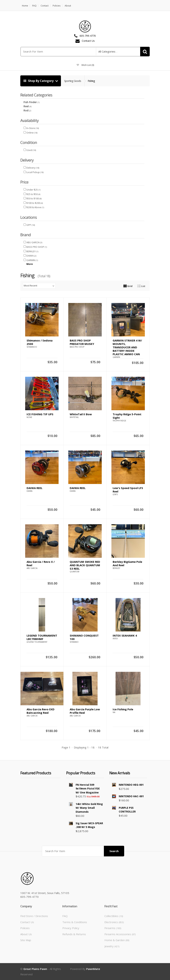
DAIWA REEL (35, 488)
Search (114, 851)
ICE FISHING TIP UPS (40, 414)
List (141, 286)
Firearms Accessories (120, 934)
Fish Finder (30, 102)
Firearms (113, 928)
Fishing (91, 81)
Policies (57, 6)
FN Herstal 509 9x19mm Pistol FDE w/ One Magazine (88, 789)
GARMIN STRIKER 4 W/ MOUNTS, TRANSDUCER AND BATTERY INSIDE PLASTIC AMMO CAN (127, 347)
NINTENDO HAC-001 (131, 796)
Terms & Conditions (75, 922)
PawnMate (93, 969)
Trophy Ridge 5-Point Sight (127, 416)
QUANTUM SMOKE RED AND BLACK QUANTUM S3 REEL (85, 565)
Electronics (114, 922)
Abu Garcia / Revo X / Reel (41, 563)
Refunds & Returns (74, 934)
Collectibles (114, 916)
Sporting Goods (73, 81)
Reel (26, 106)
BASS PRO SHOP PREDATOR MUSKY (82, 342)
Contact (45, 6)
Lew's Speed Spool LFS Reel (128, 490)
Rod (26, 110)
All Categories (107, 51)
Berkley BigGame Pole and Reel (127, 563)
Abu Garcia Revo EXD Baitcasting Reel (41, 711)
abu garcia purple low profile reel (85, 711)
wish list (85, 65)
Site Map (26, 940)
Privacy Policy (71, 928)
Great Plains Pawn (35, 969)
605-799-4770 (88, 36)
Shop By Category (39, 81)
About (68, 6)
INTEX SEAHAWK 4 (125, 635)
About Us (26, 934)
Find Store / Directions (34, 916)
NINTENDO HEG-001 (131, 785)
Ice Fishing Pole (123, 709)
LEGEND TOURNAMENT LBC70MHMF (42, 637)
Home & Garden (117, 940)
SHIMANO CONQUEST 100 (84, 637)
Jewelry (112, 946)
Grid (128, 286)
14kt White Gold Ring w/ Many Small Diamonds (89, 808)
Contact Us (88, 41)
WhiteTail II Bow (81, 414)
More (30, 264)
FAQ (35, 6)
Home (25, 6)
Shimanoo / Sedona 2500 (40, 342)
